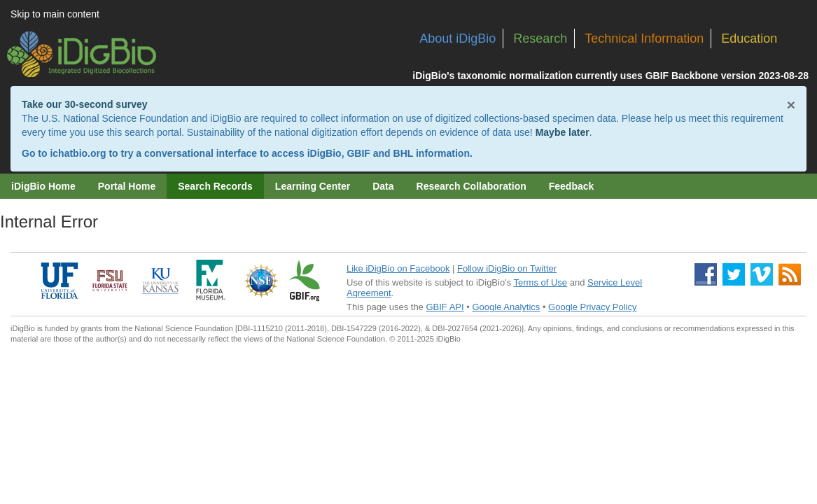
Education (749, 38)
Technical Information (644, 38)
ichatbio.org (78, 153)
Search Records (215, 186)
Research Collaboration (472, 186)
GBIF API (445, 307)
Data (383, 186)
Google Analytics (506, 307)
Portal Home (127, 186)
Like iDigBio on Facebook (398, 268)
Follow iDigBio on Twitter (507, 268)
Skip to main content (55, 14)
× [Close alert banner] (791, 105)
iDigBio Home (43, 186)
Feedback (572, 186)
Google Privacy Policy (592, 307)
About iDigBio (458, 38)
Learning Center (313, 186)
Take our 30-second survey (84, 104)
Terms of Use (541, 282)
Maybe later (563, 132)
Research (540, 38)
